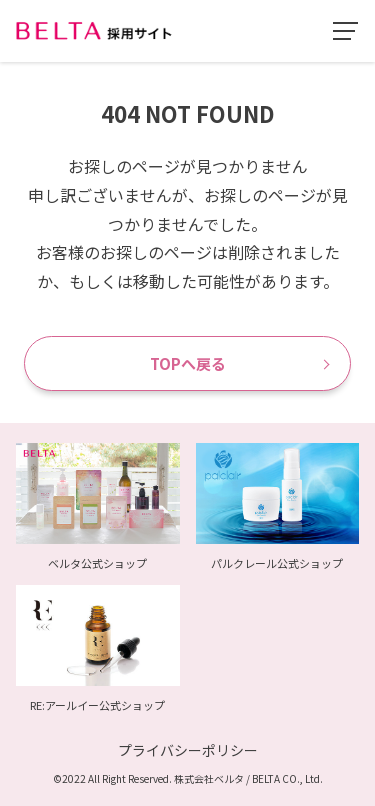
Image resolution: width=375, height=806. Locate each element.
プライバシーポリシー (188, 750)
